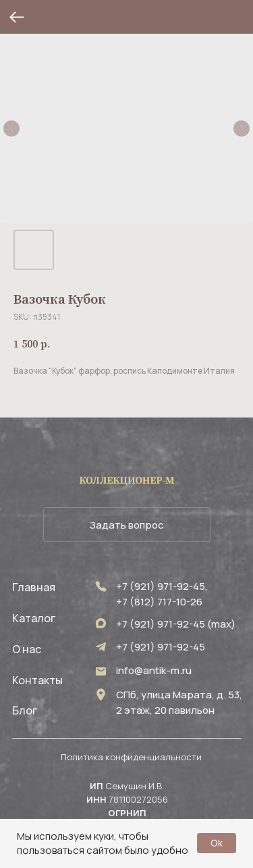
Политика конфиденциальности (131, 757)
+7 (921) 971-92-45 (161, 647)
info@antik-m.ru (154, 670)
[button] (127, 525)
